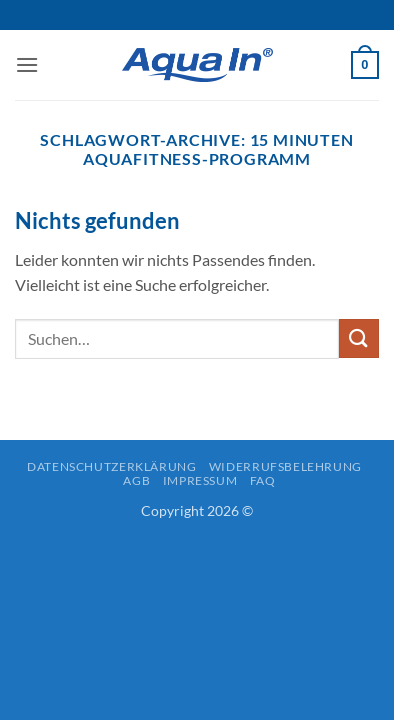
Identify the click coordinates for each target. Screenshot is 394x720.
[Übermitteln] (359, 338)
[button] (27, 64)
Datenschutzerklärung (111, 466)
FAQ (263, 480)
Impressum (200, 480)
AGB (136, 480)
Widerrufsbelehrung (285, 466)
